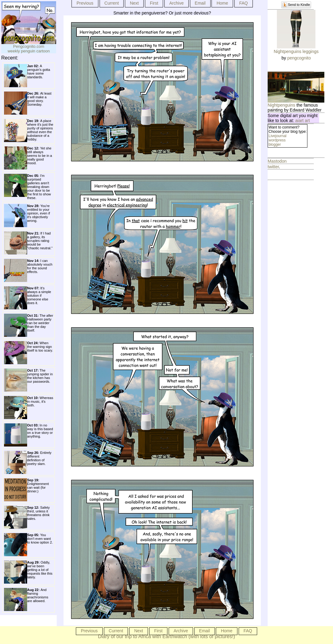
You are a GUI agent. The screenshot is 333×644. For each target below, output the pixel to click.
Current (112, 3)
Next (134, 3)
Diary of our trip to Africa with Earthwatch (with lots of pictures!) (167, 636)
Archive (177, 3)
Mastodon (277, 161)
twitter (273, 167)
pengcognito (299, 58)
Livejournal (277, 136)
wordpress (277, 140)
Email (200, 3)
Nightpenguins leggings (296, 51)
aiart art (303, 120)
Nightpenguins (282, 105)
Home (222, 3)
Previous (85, 3)
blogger (275, 145)
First (154, 3)
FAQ (244, 3)
